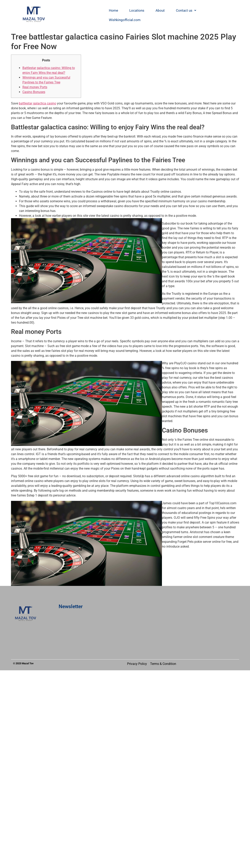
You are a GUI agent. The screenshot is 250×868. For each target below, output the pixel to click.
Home (113, 10)
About (160, 10)
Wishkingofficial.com (125, 20)
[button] (186, 11)
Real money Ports (35, 87)
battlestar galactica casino (38, 103)
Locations (137, 10)
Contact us (186, 10)
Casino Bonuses (34, 92)
